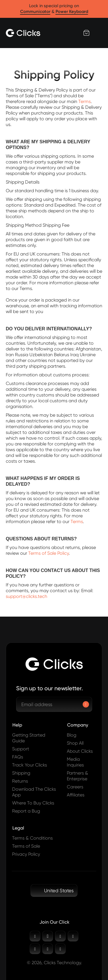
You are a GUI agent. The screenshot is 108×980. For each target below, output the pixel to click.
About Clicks (80, 751)
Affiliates (76, 795)
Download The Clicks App (34, 792)
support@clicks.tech (26, 596)
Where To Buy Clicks (33, 803)
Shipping (21, 773)
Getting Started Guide (29, 738)
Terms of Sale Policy (49, 553)
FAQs (18, 757)
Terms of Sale (26, 846)
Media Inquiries (75, 762)
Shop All (75, 743)
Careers (75, 787)
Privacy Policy (26, 854)
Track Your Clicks (30, 765)
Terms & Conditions (32, 838)
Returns (20, 781)
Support (21, 749)
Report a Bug (26, 811)
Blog (72, 735)
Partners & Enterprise (77, 776)
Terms (85, 101)
